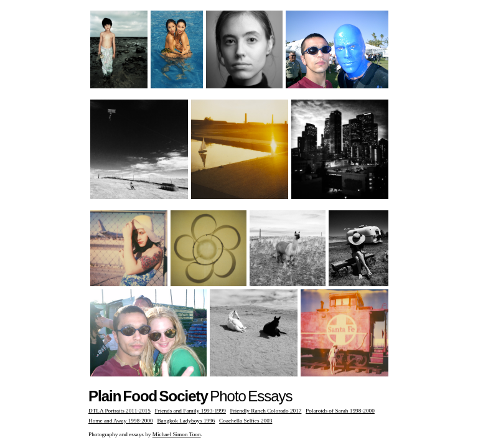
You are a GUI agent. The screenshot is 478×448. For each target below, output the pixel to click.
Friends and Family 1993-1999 (190, 411)
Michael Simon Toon (177, 434)
